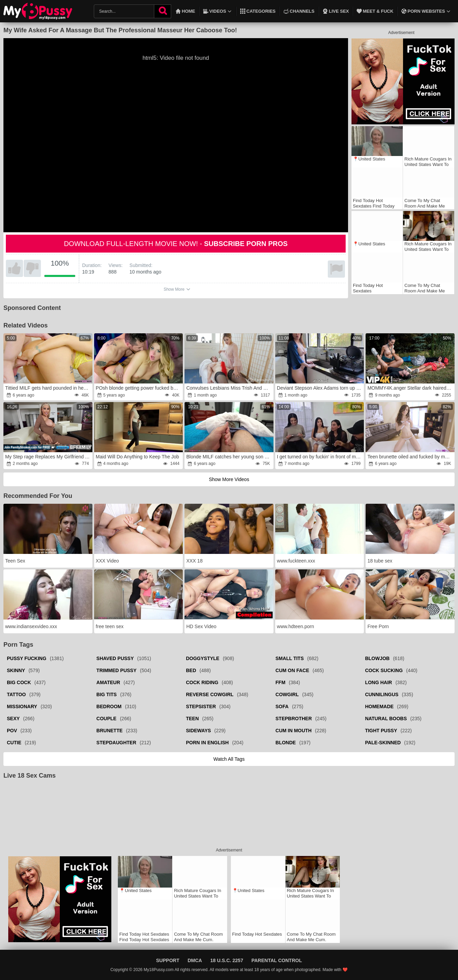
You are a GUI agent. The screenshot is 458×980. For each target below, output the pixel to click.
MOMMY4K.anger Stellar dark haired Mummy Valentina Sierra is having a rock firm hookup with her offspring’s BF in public (410, 388)
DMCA (195, 960)
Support (168, 960)
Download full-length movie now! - (176, 244)
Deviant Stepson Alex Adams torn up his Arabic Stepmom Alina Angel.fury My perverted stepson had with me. (320, 388)
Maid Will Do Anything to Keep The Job (138, 457)
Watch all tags (229, 759)
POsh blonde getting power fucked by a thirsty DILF (139, 388)
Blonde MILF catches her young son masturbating (229, 457)
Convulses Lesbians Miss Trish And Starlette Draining (229, 388)
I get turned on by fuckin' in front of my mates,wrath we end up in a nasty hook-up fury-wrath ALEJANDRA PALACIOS (320, 457)
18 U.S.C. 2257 (227, 960)
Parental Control (277, 960)
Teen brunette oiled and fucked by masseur (410, 457)
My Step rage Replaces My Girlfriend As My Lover (48, 457)
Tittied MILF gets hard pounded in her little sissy (48, 388)
